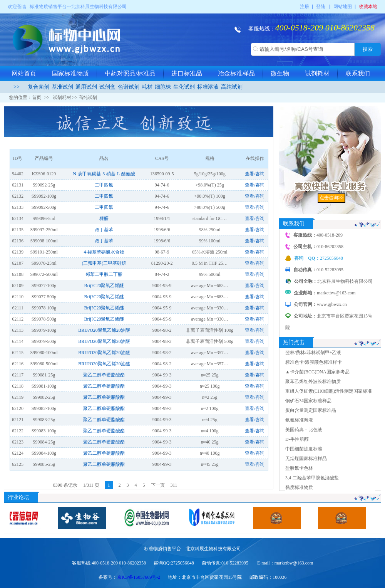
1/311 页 (91, 485)
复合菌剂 (38, 87)
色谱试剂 (129, 87)
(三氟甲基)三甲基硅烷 (104, 263)
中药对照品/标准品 (130, 73)
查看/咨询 (255, 174)
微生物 (280, 73)
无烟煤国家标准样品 (306, 459)
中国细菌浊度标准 (304, 449)
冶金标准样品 (236, 73)
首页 (37, 97)
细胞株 (163, 87)
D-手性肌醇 (297, 439)
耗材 (147, 87)
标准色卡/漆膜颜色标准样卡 (314, 362)
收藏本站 (368, 7)
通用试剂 (86, 87)
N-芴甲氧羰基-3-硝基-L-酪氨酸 (104, 174)
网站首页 (24, 73)
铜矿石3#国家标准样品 (308, 401)
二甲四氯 (104, 185)
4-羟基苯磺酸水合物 (104, 252)
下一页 (158, 485)
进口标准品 (187, 73)
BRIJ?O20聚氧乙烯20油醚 (104, 330)
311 (174, 485)
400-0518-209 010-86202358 (325, 28)
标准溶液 (208, 87)
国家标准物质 (70, 73)
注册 (305, 7)
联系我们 (358, 73)
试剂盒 (107, 87)
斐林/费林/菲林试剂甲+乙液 (313, 353)
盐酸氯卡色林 (299, 468)
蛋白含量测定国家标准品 (311, 410)
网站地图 (343, 7)
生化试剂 (184, 87)
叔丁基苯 (104, 230)
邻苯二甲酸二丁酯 (104, 274)
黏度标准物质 (299, 487)
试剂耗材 (317, 73)
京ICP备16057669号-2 (139, 577)
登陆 (321, 7)
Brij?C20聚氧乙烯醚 (104, 286)
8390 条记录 (65, 485)
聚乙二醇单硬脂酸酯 (104, 375)
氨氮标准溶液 (299, 420)
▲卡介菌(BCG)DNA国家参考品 (317, 372)
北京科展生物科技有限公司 (99, 7)
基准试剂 (62, 87)
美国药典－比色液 (304, 430)
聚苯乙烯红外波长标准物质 (313, 381)
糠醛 (104, 218)
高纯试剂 (232, 87)
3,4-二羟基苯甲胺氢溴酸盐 (312, 478)
